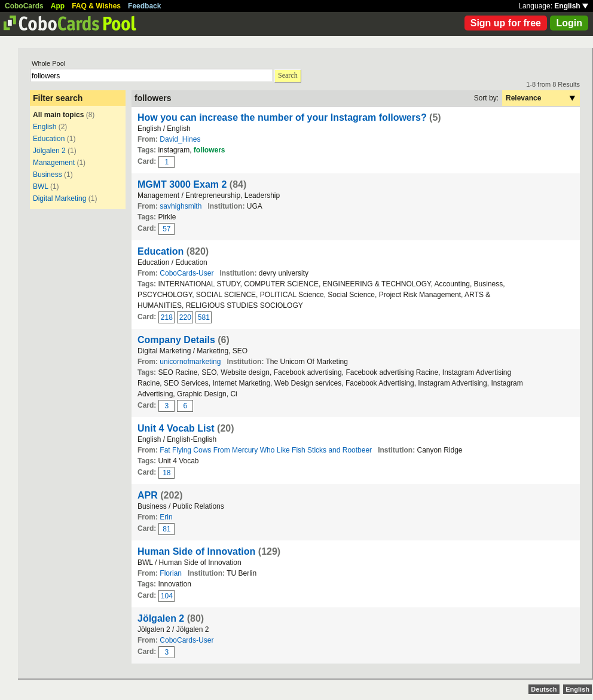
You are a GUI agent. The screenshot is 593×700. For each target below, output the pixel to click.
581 (204, 317)
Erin (166, 517)
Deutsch (544, 689)
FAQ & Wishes (96, 6)
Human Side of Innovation (196, 551)
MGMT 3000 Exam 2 (182, 184)
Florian (171, 573)
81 (166, 529)
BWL (41, 187)
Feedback (144, 6)
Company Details (176, 340)
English (571, 6)
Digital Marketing (59, 198)
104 (167, 596)
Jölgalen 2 (49, 151)
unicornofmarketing (190, 362)
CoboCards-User (187, 273)
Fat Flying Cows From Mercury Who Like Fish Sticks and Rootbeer (266, 450)
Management (54, 163)
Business (48, 175)
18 (166, 473)
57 (166, 229)
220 (185, 317)
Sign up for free (506, 23)
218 (167, 317)
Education (49, 139)
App (58, 6)
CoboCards (24, 6)
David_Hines (180, 139)
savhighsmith (181, 206)
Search (288, 75)
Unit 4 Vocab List (176, 428)
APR (148, 495)
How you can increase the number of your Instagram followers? (282, 117)
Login (569, 23)
